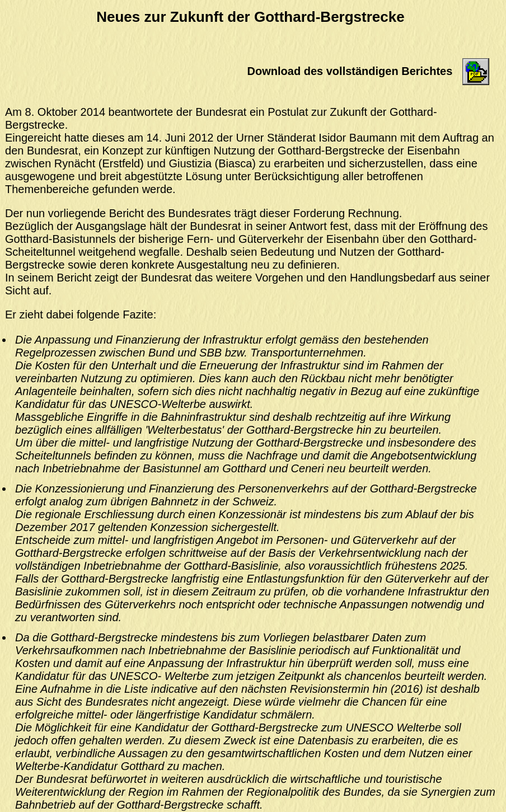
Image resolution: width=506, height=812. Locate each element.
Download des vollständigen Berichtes (350, 71)
